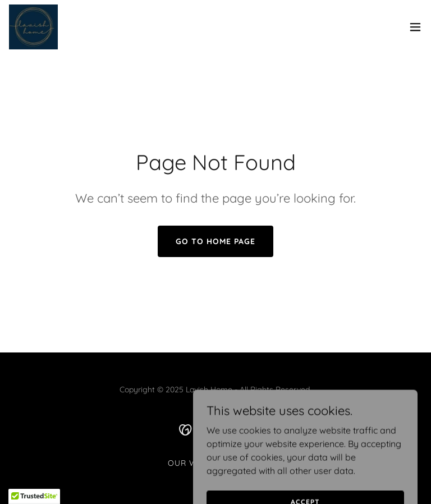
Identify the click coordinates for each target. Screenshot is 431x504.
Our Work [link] (192, 463)
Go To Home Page (215, 241)
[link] (34, 27)
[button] (415, 27)
